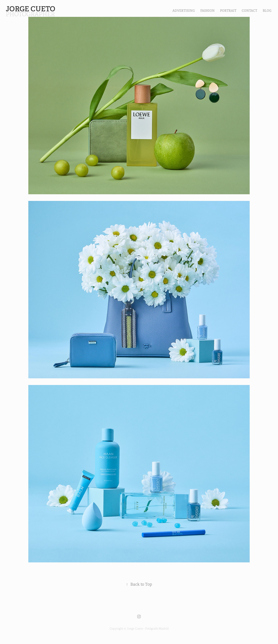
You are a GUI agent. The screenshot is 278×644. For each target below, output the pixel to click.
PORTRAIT (228, 11)
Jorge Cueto (31, 9)
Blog (267, 11)
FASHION (208, 11)
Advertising (184, 11)
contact (249, 11)
